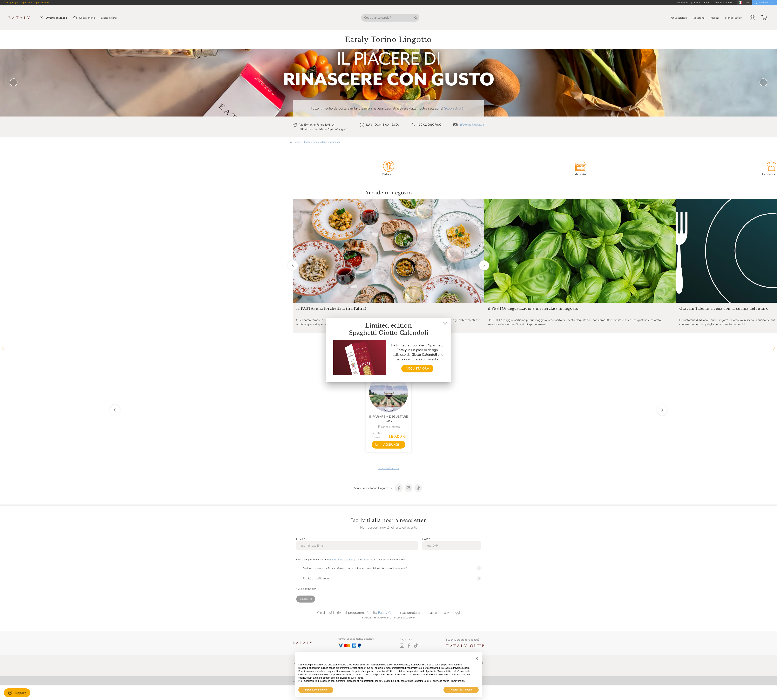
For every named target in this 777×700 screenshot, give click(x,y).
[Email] (357, 546)
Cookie (365, 560)
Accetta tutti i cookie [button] (461, 690)
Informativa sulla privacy (343, 560)
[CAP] (452, 546)
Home (297, 142)
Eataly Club (387, 613)
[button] (753, 18)
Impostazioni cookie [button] (316, 690)
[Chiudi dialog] (445, 324)
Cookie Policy (431, 681)
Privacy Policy (457, 681)
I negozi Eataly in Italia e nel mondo (322, 142)
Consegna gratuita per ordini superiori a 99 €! (27, 3)
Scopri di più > (455, 108)
